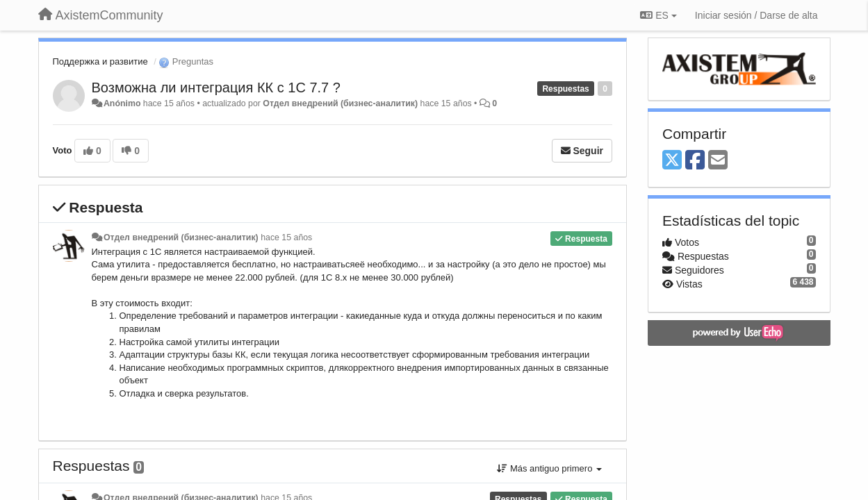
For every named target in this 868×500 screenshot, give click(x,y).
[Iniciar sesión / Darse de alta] (756, 15)
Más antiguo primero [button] (549, 468)
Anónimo (122, 103)
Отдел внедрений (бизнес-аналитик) (340, 103)
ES (658, 15)
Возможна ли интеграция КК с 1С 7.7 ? (216, 87)
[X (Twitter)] (672, 161)
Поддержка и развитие (100, 61)
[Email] (718, 161)
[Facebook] (695, 161)
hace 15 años (286, 237)
